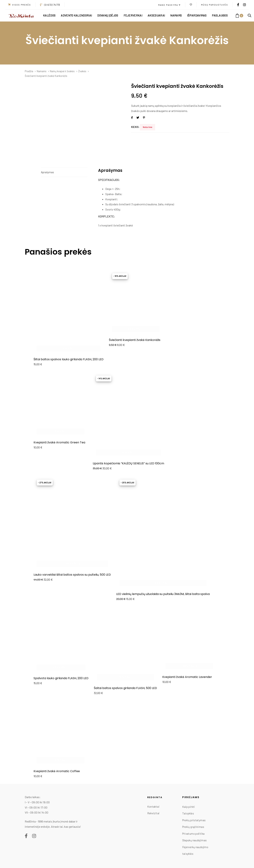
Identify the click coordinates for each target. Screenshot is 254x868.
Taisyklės (188, 813)
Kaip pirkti (189, 807)
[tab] (64, 172)
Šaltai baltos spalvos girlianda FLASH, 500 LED (125, 688)
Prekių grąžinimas (193, 827)
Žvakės (82, 71)
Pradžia (29, 71)
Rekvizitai (153, 813)
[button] (169, 5)
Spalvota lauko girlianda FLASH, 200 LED (61, 678)
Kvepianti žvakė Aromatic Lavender (187, 677)
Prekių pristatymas (194, 820)
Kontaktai (153, 807)
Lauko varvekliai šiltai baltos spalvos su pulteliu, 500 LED (72, 575)
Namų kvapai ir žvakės (62, 71)
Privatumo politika (193, 834)
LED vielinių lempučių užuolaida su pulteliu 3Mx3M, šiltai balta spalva (163, 594)
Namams (42, 71)
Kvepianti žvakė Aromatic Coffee (57, 771)
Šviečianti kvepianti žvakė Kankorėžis (135, 340)
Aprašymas (47, 172)
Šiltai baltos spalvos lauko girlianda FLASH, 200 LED (69, 359)
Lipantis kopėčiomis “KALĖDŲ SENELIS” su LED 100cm (128, 463)
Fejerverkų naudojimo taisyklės (195, 850)
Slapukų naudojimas (195, 840)
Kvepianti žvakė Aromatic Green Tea (59, 442)
